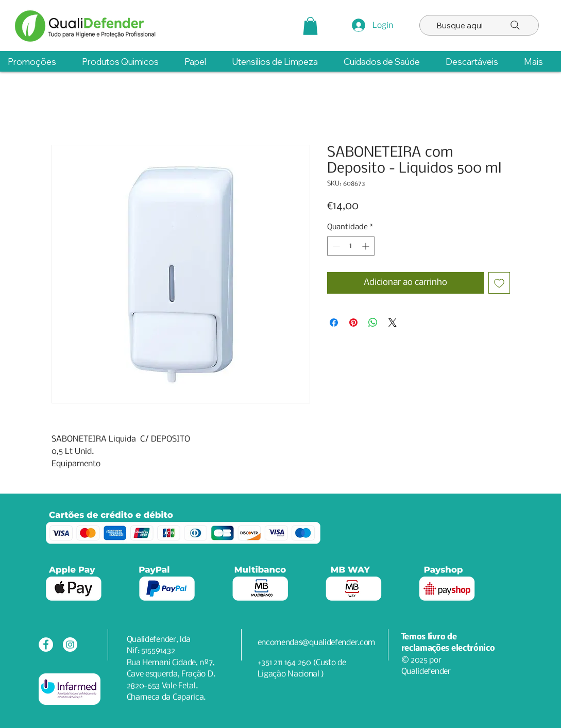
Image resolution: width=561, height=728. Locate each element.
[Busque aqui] (479, 25)
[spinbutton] (351, 246)
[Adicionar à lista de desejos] (499, 283)
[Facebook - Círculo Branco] (46, 645)
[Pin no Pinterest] (353, 323)
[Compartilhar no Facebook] (334, 323)
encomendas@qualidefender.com (317, 643)
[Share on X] (393, 323)
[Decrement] (335, 246)
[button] (310, 26)
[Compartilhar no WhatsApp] (373, 323)
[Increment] (367, 246)
